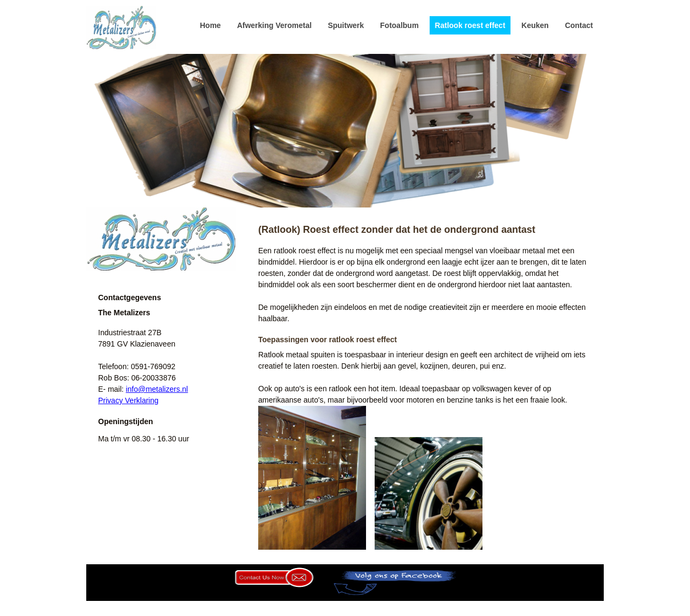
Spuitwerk (346, 25)
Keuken (535, 25)
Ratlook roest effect (470, 25)
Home (211, 25)
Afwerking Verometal (275, 25)
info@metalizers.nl (157, 389)
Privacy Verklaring (128, 400)
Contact (579, 25)
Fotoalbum (399, 25)
